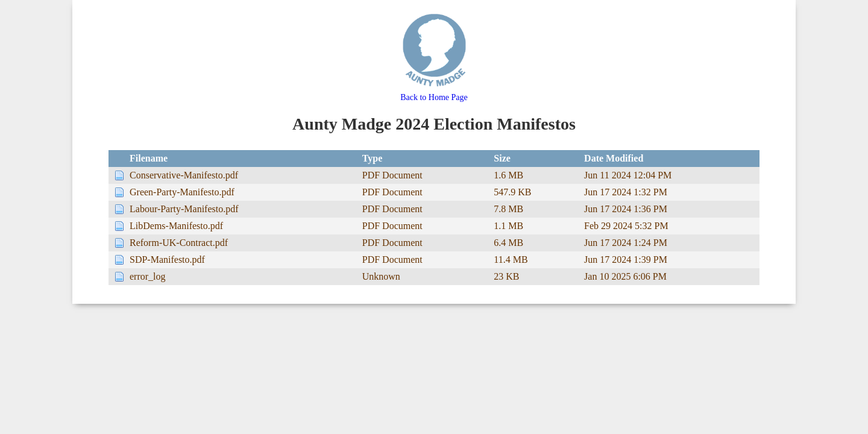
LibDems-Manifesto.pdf (176, 226)
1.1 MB (508, 226)
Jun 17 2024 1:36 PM (626, 209)
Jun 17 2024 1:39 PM (626, 259)
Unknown (381, 276)
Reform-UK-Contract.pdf (179, 243)
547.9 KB (512, 192)
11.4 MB (511, 259)
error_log (148, 276)
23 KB (506, 276)
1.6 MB (508, 175)
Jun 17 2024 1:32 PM (626, 192)
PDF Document (392, 175)
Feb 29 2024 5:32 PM (626, 226)
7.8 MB (508, 209)
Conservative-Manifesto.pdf (184, 175)
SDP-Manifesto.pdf (167, 259)
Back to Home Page (434, 93)
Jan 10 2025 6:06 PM (625, 276)
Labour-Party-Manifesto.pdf (184, 209)
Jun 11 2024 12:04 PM (628, 175)
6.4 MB (508, 243)
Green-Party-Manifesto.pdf (182, 192)
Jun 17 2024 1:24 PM (626, 243)
